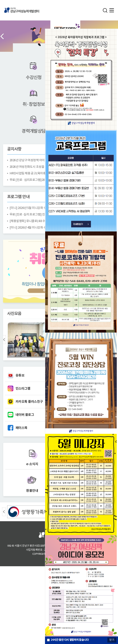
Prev (2, 36)
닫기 (112, 640)
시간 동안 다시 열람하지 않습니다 (70, 640)
